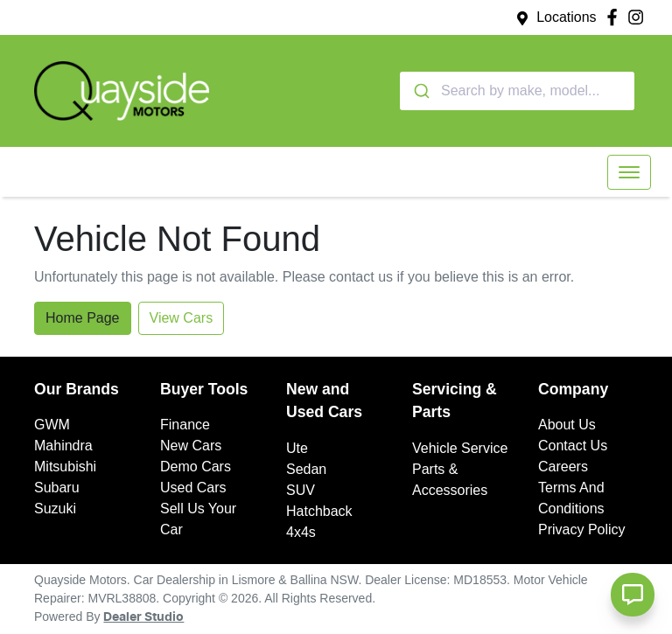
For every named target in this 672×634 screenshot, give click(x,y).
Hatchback (319, 511)
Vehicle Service (460, 448)
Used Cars (193, 488)
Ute (297, 448)
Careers (563, 467)
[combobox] (517, 91)
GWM (52, 425)
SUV (301, 490)
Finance (185, 425)
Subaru (57, 488)
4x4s (301, 532)
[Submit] (420, 91)
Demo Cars (196, 467)
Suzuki (55, 509)
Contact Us (573, 446)
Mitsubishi (65, 467)
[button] (629, 172)
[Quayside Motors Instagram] (639, 17)
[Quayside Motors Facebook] (616, 17)
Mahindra (63, 446)
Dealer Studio (143, 617)
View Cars (182, 318)
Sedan (306, 469)
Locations (567, 17)
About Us (567, 425)
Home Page (83, 318)
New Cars (191, 446)
